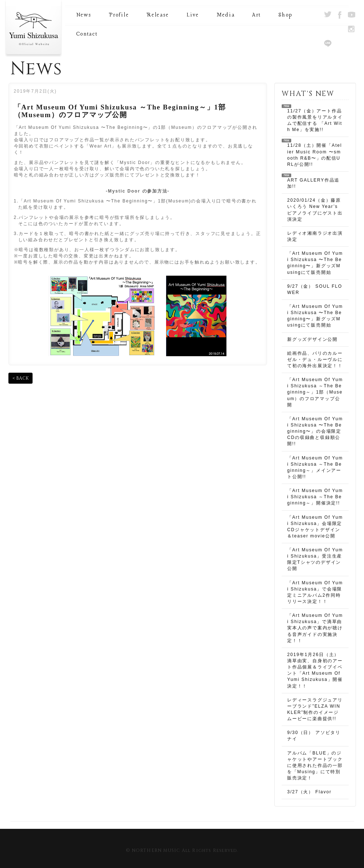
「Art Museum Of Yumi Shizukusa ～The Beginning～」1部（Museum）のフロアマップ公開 (315, 392)
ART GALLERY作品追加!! (313, 183)
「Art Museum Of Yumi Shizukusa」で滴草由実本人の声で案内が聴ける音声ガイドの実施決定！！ (315, 628)
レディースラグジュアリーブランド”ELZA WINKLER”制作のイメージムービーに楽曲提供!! (315, 709)
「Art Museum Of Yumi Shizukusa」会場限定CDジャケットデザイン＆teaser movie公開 (315, 527)
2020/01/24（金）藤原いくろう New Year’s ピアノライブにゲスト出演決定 (315, 210)
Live (193, 15)
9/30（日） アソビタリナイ (314, 736)
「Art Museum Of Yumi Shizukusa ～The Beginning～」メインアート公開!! (315, 467)
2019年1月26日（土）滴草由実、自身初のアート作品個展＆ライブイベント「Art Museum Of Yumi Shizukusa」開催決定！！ (315, 670)
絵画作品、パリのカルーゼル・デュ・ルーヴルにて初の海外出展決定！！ (315, 360)
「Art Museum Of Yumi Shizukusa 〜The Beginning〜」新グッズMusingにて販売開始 (315, 263)
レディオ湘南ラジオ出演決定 (315, 236)
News (84, 15)
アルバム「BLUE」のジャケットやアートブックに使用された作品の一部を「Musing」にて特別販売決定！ (315, 766)
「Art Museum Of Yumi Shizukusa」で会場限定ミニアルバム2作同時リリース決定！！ (315, 592)
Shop (285, 15)
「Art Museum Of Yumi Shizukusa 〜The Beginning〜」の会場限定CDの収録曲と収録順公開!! (315, 431)
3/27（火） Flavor (309, 792)
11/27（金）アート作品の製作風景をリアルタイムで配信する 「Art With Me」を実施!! (315, 120)
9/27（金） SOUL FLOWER (315, 289)
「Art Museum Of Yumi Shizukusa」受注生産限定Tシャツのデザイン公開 (315, 559)
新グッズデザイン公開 (312, 339)
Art (256, 15)
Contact (87, 34)
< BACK (20, 378)
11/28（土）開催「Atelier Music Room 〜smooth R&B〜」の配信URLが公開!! (315, 155)
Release (158, 15)
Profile (119, 15)
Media (226, 15)
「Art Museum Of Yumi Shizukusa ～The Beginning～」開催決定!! (315, 497)
